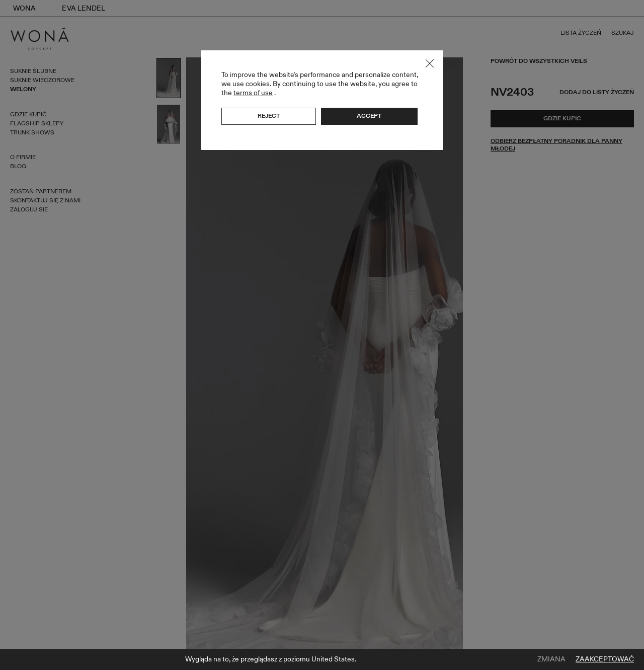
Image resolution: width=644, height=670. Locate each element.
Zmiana (551, 659)
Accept (369, 116)
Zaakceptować (605, 659)
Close (430, 63)
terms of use (253, 93)
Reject (269, 116)
